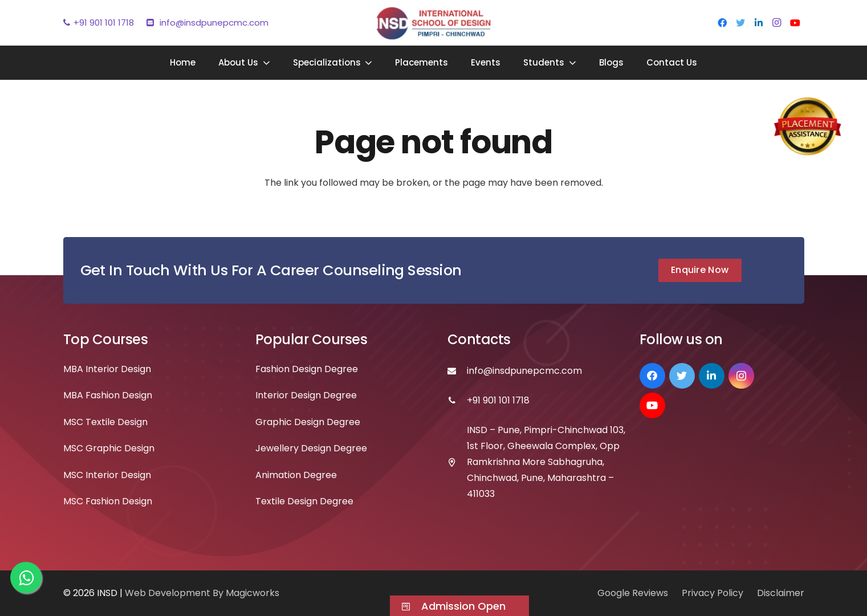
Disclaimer (781, 593)
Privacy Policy (713, 593)
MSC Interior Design (107, 475)
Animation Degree (296, 475)
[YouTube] (795, 23)
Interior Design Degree (306, 395)
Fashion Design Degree (307, 369)
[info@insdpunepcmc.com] (457, 371)
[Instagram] (777, 23)
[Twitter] (740, 23)
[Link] (433, 23)
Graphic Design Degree (308, 422)
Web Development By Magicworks (202, 593)
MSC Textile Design (105, 422)
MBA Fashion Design (108, 395)
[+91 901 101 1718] (457, 401)
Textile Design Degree (304, 501)
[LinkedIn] (759, 23)
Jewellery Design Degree (311, 448)
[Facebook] (722, 23)
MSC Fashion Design (108, 501)
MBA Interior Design (107, 369)
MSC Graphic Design (109, 448)
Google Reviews (633, 593)
